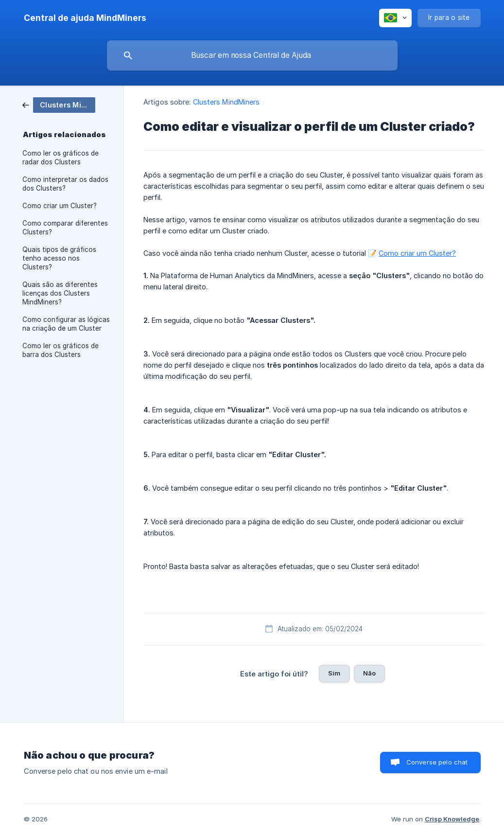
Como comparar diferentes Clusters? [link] (65, 228)
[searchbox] (252, 55)
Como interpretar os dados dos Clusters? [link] (65, 184)
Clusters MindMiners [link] (226, 102)
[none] (85, 18)
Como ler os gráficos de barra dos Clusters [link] (61, 350)
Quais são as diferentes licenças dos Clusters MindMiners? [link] (60, 293)
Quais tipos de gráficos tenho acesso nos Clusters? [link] (59, 258)
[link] (59, 104)
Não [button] (369, 673)
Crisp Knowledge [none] (452, 819)
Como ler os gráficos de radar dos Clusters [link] (61, 158)
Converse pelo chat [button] (437, 762)
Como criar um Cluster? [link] (60, 206)
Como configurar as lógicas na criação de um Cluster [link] (66, 324)
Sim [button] (334, 673)
